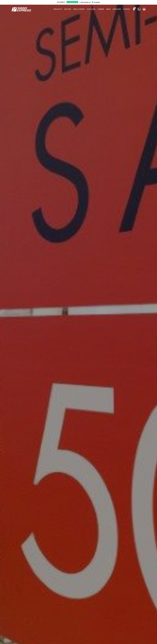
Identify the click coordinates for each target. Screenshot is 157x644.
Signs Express (21, 9)
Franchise (117, 9)
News (108, 9)
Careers (101, 9)
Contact (127, 9)
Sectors (68, 9)
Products (58, 9)
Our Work (91, 9)
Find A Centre (79, 9)
